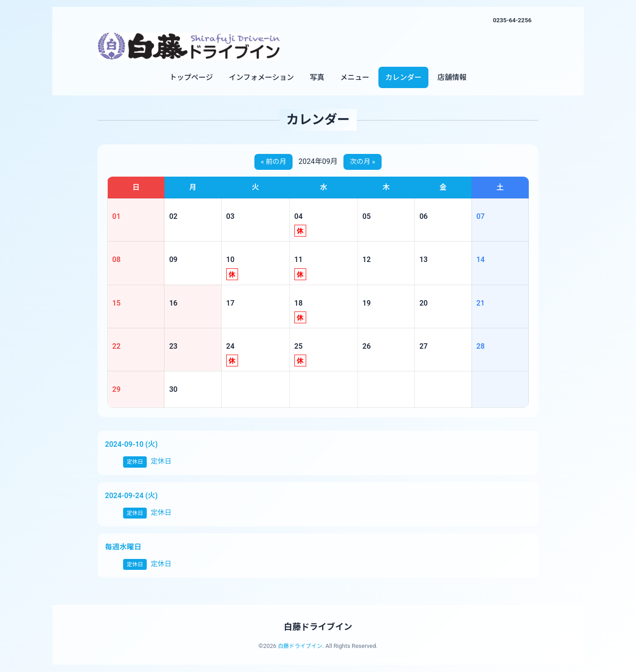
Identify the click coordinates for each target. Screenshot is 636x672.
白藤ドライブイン (318, 627)
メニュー (355, 77)
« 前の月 (272, 162)
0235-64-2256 (511, 20)
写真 (317, 77)
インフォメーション (261, 77)
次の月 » (364, 162)
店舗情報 (452, 77)
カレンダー (403, 77)
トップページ (191, 77)
